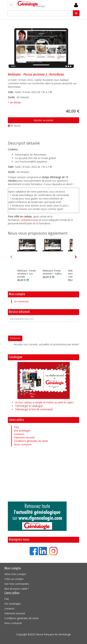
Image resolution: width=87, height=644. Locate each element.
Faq (6, 599)
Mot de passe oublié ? (17, 589)
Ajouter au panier (44, 120)
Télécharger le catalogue (29, 406)
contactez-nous (29, 220)
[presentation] (34, 329)
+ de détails (14, 102)
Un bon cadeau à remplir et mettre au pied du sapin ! (44, 402)
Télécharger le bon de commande (34, 409)
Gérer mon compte (15, 574)
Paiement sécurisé (24, 437)
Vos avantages (22, 431)
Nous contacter (23, 444)
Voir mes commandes (17, 584)
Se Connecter (76, 5)
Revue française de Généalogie (54, 634)
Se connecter (21, 301)
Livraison (19, 434)
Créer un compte (14, 579)
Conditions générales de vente (31, 441)
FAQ (16, 427)
